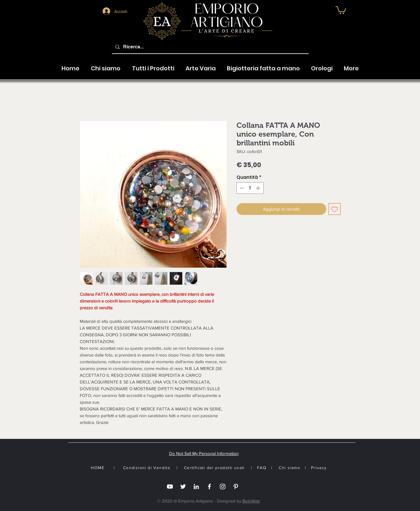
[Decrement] (241, 188)
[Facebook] (209, 487)
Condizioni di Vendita (147, 468)
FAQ (262, 468)
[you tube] (170, 487)
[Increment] (259, 188)
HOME (98, 468)
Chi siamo (289, 468)
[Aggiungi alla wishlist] (335, 209)
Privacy (319, 468)
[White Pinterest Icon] (236, 487)
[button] (201, 66)
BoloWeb (251, 501)
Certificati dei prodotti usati (214, 468)
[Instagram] (223, 487)
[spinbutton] (250, 188)
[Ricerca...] (210, 47)
